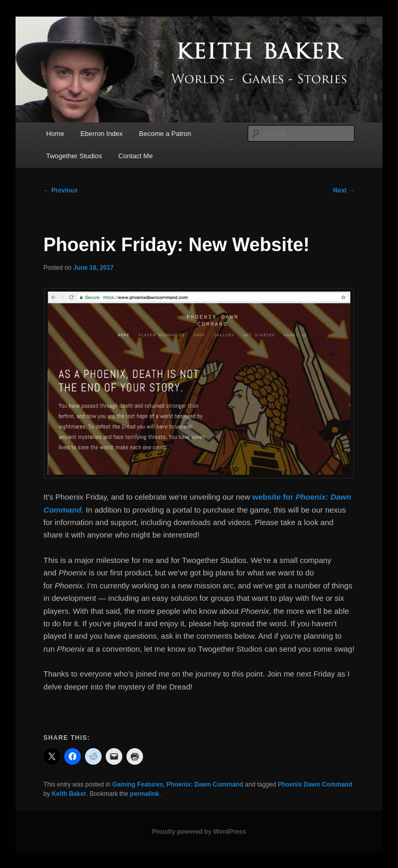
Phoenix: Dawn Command (205, 784)
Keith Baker (69, 794)
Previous (61, 190)
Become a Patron (165, 134)
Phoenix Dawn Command (315, 784)
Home (55, 134)
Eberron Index (102, 134)
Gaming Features (138, 784)
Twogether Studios (74, 156)
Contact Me (135, 156)
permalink (145, 794)
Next (344, 190)
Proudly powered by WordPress (199, 832)
